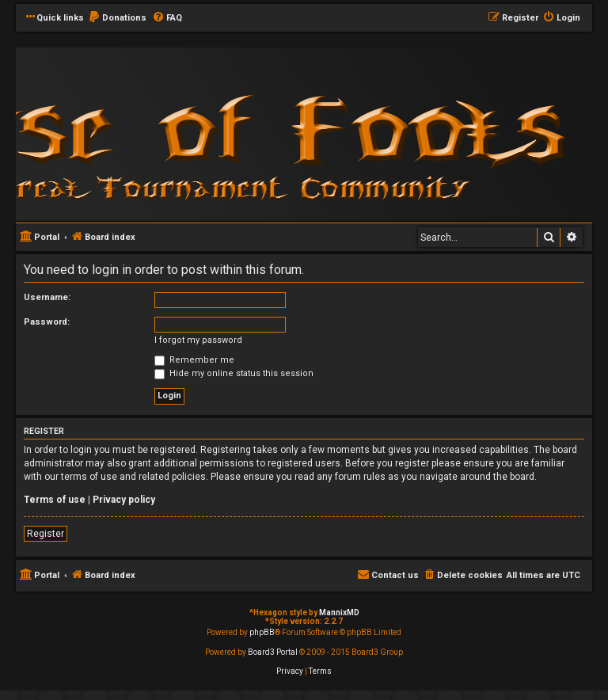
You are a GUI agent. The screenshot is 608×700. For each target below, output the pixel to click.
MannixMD (339, 612)
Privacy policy (124, 500)
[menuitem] (117, 18)
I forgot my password (198, 340)
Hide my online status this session (234, 373)
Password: (47, 322)
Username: (47, 297)
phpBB (262, 632)
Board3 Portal (273, 652)
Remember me (194, 360)
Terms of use (55, 500)
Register (46, 534)
